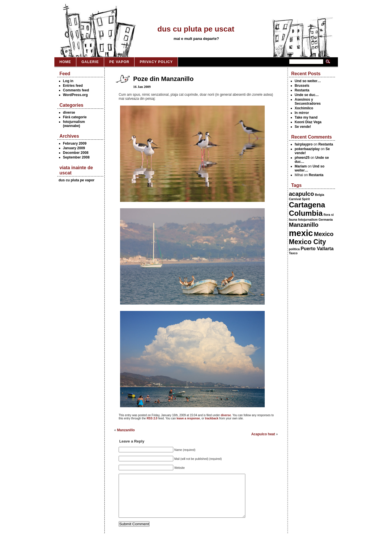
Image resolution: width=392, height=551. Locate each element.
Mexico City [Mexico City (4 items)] (308, 242)
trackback (212, 418)
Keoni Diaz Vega (308, 122)
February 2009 (75, 143)
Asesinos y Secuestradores (308, 102)
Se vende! (303, 127)
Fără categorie (75, 117)
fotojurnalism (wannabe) (74, 124)
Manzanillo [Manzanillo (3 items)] (304, 225)
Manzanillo (126, 430)
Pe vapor (119, 62)
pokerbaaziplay (307, 149)
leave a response (188, 418)
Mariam (301, 166)
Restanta (302, 90)
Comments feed (76, 90)
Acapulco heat (263, 434)
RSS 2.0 (152, 418)
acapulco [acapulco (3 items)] (302, 194)
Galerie (90, 62)
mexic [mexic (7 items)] (301, 233)
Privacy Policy (156, 62)
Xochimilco (304, 108)
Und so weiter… (308, 81)
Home (65, 62)
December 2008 (76, 153)
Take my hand (306, 117)
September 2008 (76, 157)
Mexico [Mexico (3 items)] (324, 234)
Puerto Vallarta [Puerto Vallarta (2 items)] (317, 248)
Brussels (302, 86)
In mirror (302, 113)
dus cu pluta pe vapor (77, 180)
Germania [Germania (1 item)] (326, 220)
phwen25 (302, 158)
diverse (69, 113)
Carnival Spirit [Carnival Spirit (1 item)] (299, 199)
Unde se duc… (307, 95)
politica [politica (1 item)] (294, 249)
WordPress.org (76, 95)
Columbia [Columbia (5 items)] (306, 213)
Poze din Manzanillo (163, 79)
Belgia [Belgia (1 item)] (320, 195)
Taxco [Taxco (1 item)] (293, 253)
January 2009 (74, 148)
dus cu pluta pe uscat (196, 29)
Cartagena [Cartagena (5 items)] (307, 205)
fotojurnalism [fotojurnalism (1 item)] (308, 220)
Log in (68, 81)
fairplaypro (304, 144)
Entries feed (73, 86)
